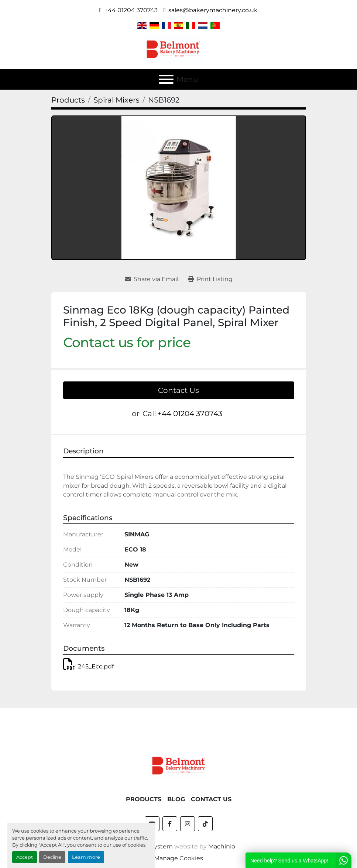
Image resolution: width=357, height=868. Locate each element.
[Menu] (166, 79)
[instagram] (188, 824)
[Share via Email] (152, 279)
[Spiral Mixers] (116, 100)
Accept (25, 857)
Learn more (86, 857)
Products (144, 799)
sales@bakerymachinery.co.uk (213, 10)
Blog (176, 799)
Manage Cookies (178, 858)
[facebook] (170, 824)
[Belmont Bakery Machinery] (179, 765)
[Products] (68, 100)
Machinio (222, 846)
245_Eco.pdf (88, 666)
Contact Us (178, 390)
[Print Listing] (210, 279)
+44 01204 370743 (131, 10)
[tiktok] (205, 824)
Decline (52, 857)
